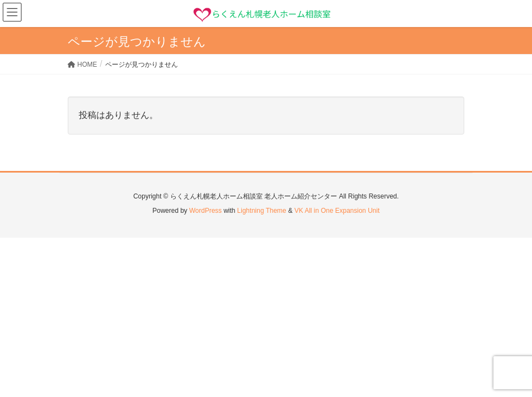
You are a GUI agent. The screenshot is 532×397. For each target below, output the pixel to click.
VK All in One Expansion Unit (337, 211)
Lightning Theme (262, 211)
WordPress (205, 211)
